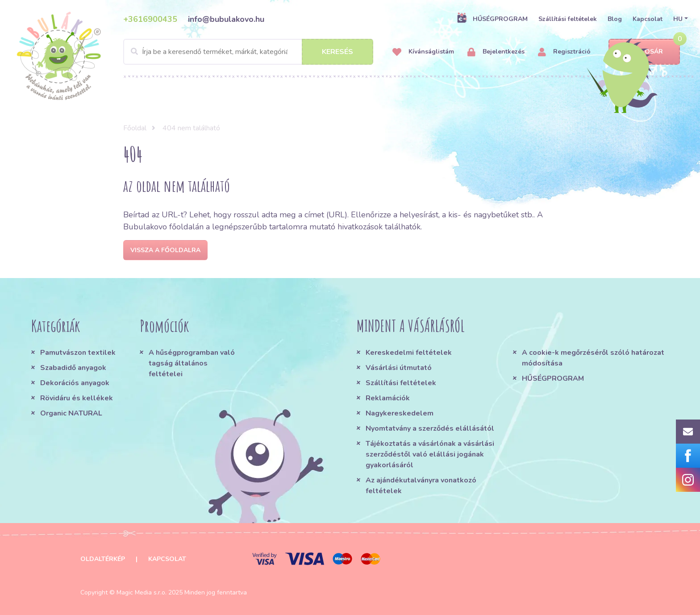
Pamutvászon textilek (78, 353)
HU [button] (678, 19)
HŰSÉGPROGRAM (492, 19)
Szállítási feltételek (568, 19)
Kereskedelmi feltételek (409, 353)
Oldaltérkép (103, 559)
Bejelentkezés (496, 52)
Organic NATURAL (71, 413)
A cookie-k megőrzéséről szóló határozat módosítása (593, 358)
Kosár (644, 52)
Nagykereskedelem (400, 413)
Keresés (337, 52)
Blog (615, 19)
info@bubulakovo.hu (226, 19)
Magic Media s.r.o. (142, 592)
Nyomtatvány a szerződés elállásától (430, 428)
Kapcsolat (648, 19)
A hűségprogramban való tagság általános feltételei (192, 363)
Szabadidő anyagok (73, 368)
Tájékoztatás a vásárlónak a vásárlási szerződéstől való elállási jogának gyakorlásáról (430, 454)
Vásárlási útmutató (399, 368)
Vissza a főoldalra (165, 250)
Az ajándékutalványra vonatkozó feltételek (421, 486)
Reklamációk (388, 398)
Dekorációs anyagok (75, 383)
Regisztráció (564, 52)
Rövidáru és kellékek (77, 398)
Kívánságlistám (423, 52)
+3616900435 (150, 19)
